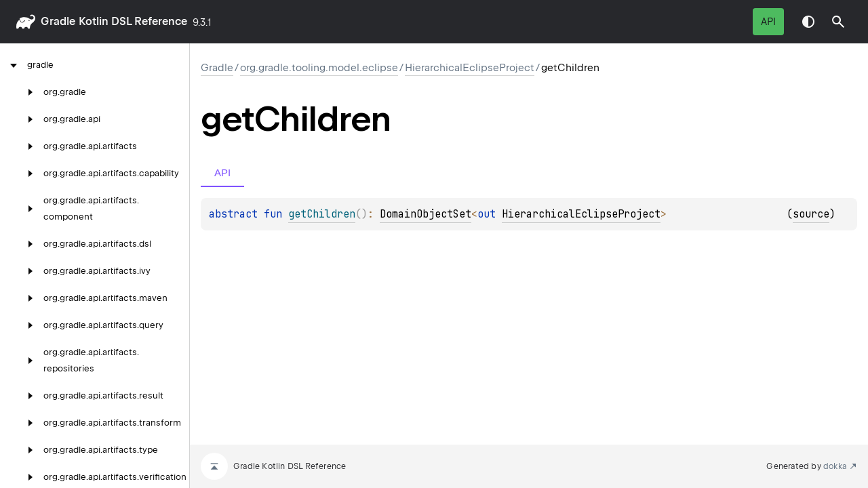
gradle (58, 21)
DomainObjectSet (426, 214)
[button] (838, 22)
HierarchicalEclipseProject (470, 68)
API (768, 22)
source (811, 214)
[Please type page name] (838, 22)
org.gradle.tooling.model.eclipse (319, 68)
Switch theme (808, 22)
